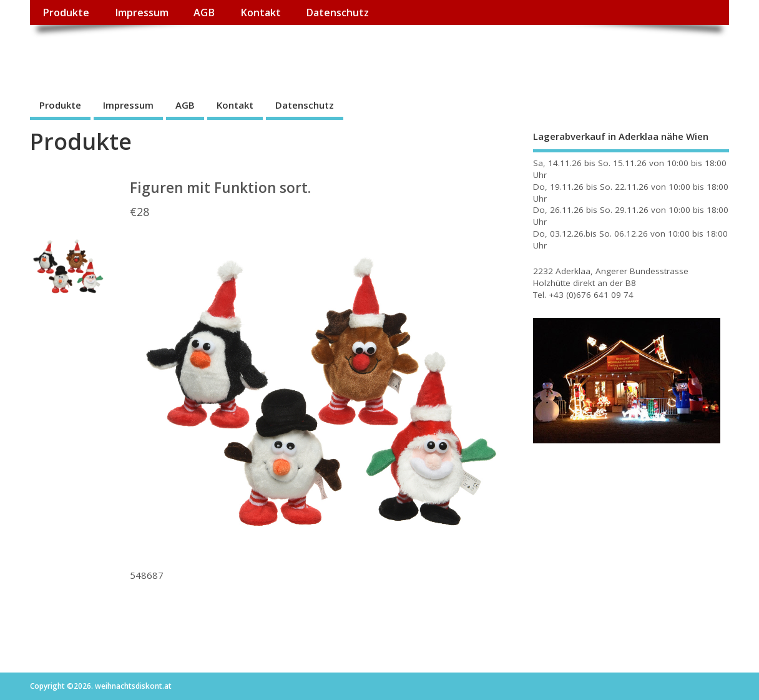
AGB (204, 12)
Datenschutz (337, 12)
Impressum (142, 12)
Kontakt (261, 12)
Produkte (66, 12)
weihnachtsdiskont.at (141, 53)
